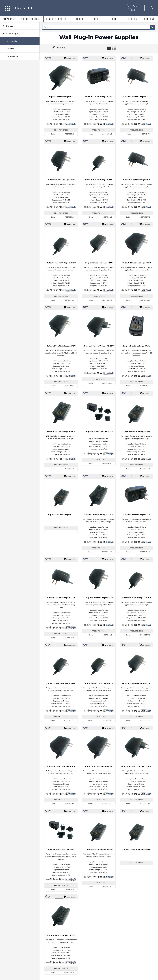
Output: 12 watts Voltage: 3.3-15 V (61, 263)
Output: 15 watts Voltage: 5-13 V (99, 263)
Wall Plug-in (12, 41)
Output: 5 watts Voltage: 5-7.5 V (136, 346)
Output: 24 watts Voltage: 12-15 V (61, 346)
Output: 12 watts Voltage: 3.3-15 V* (136, 598)
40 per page (59, 47)
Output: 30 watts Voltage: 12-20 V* (137, 766)
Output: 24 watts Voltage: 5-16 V (61, 515)
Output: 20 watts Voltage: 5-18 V (137, 263)
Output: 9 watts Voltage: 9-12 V (99, 180)
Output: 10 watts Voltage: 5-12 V (99, 432)
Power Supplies (12, 33)
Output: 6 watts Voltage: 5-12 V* (61, 598)
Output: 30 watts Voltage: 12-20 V (99, 346)
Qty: (48, 58)
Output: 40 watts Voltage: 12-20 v (99, 515)
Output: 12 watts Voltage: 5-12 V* (99, 850)
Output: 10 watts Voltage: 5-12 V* (61, 850)
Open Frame (12, 56)
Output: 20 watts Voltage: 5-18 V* (61, 766)
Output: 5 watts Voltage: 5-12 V (99, 97)
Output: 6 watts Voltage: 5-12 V (137, 97)
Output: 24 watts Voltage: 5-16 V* (137, 850)
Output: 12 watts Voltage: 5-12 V (136, 432)
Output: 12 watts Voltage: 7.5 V (136, 180)
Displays (9, 26)
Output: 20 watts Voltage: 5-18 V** (99, 766)
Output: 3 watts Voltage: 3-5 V (61, 97)
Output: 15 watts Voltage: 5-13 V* (136, 683)
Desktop (11, 49)
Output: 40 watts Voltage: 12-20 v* (61, 935)
